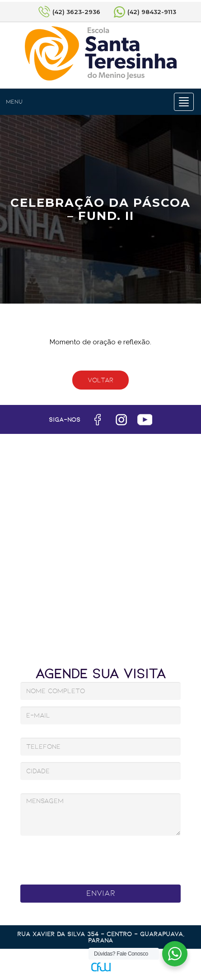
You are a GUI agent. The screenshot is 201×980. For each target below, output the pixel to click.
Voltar (100, 380)
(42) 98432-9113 (152, 12)
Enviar (101, 893)
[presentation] (90, 858)
